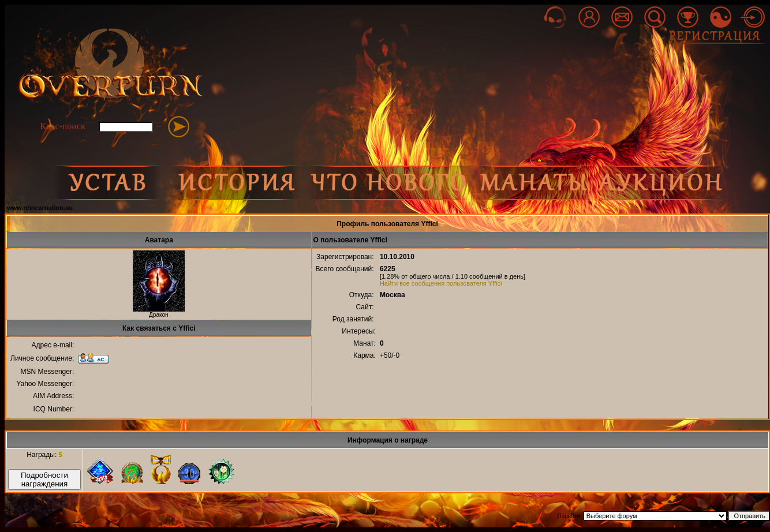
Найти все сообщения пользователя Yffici (441, 283)
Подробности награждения (44, 479)
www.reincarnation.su (40, 208)
